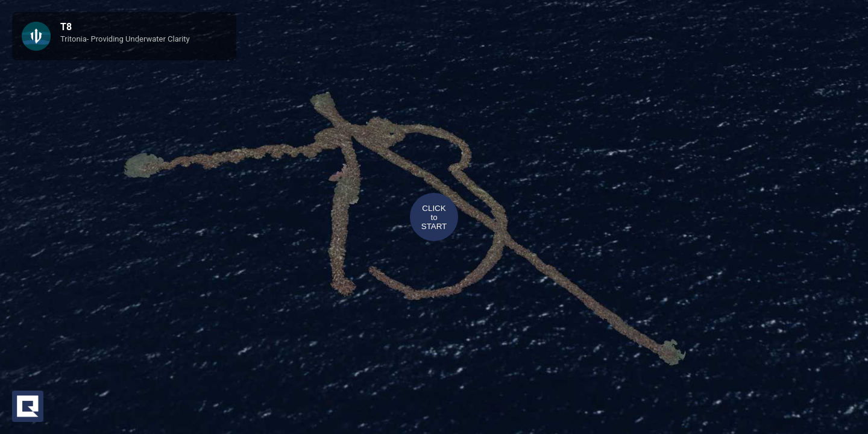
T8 (66, 27)
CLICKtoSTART (434, 217)
